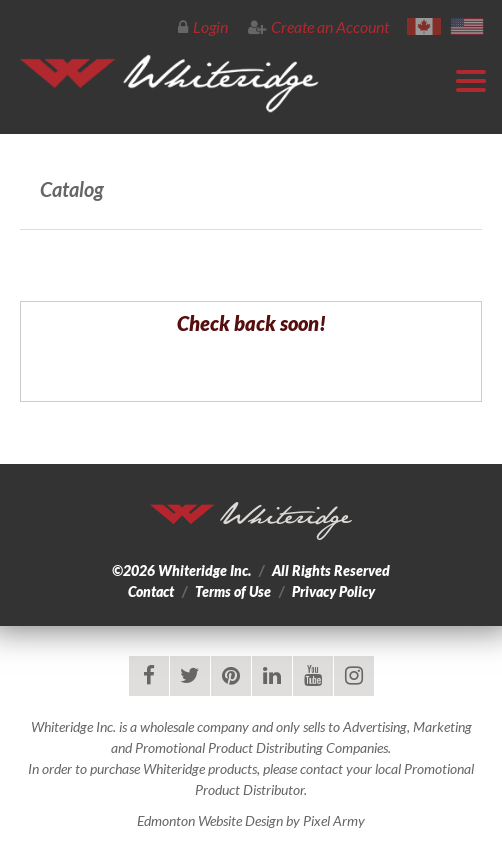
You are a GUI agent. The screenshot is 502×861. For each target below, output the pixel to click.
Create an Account (318, 26)
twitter (190, 676)
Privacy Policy (333, 591)
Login (203, 26)
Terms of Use (233, 591)
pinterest (231, 676)
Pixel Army (334, 820)
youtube (313, 676)
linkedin (272, 676)
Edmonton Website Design (210, 820)
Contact (151, 591)
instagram (354, 676)
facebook (149, 676)
